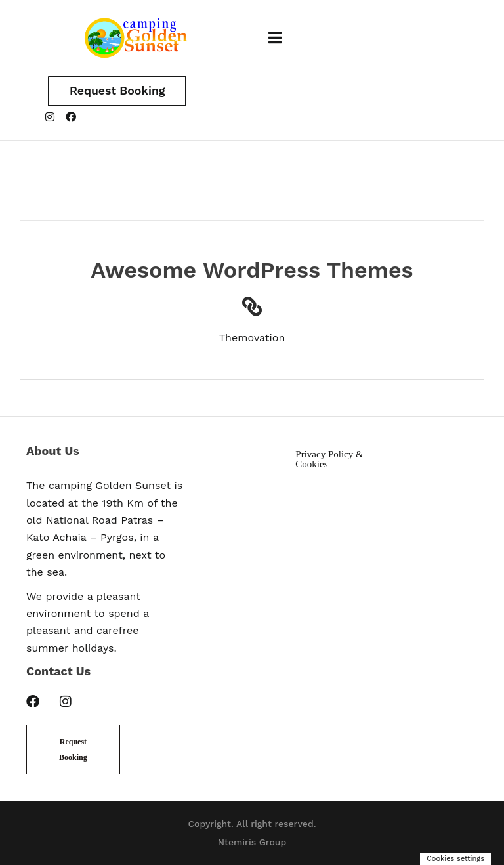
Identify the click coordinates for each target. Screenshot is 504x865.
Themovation (252, 338)
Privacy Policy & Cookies (329, 460)
